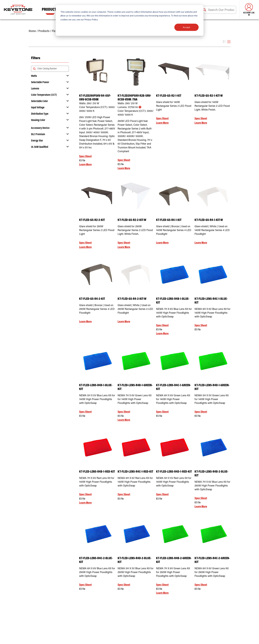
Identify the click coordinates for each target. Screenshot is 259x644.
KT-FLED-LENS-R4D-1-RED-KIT (174, 472)
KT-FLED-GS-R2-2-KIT (92, 220)
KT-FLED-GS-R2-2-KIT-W (132, 220)
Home (32, 31)
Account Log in (249, 10)
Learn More (85, 165)
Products (50, 10)
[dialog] (130, 20)
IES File (82, 161)
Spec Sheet (85, 157)
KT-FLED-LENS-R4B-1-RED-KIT (97, 472)
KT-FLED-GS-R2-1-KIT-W (209, 96)
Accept (186, 27)
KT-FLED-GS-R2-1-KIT (169, 96)
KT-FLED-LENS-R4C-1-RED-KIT (135, 472)
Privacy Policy (91, 19)
